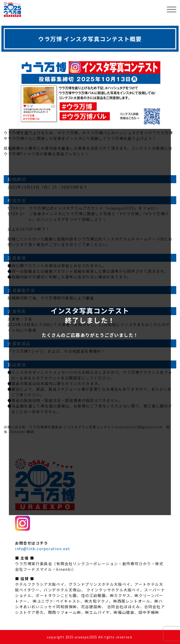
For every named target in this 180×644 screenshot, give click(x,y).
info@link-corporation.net (43, 549)
